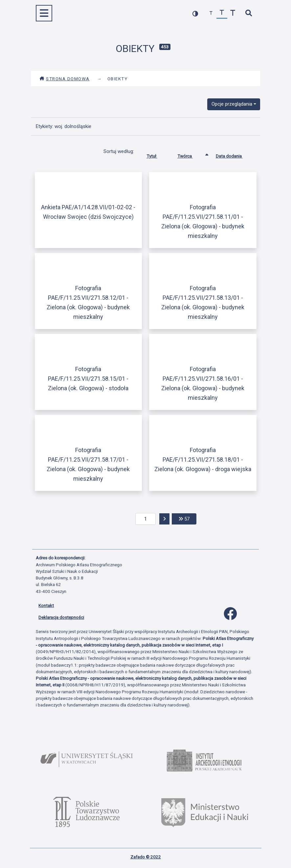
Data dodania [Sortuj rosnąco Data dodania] (234, 155)
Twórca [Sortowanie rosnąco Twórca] (190, 155)
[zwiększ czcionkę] (233, 13)
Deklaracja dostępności (61, 617)
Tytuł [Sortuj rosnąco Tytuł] (157, 155)
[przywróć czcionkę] (222, 13)
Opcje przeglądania (232, 104)
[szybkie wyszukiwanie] (248, 13)
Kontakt (46, 605)
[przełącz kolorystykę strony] (195, 13)
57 (188, 518)
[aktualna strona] (146, 519)
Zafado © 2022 (146, 857)
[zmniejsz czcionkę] (211, 13)
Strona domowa (65, 79)
